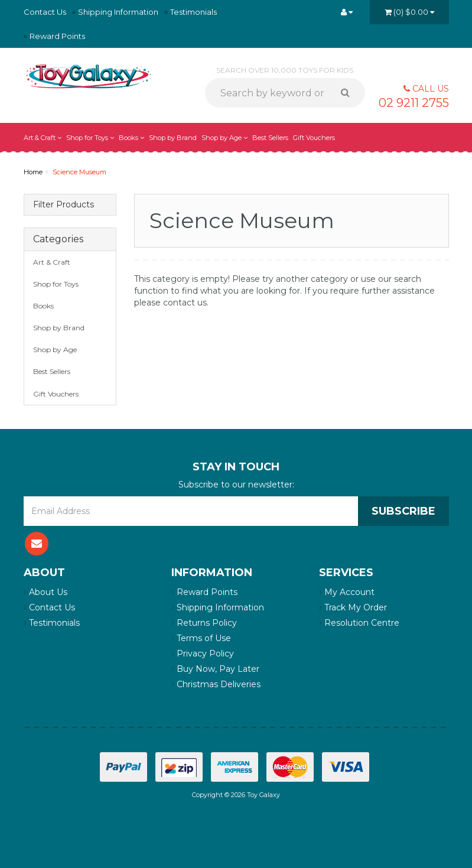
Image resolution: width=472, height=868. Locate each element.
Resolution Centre (359, 623)
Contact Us (45, 12)
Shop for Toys (90, 138)
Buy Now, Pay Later (215, 669)
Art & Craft (43, 138)
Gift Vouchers (314, 138)
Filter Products (64, 205)
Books (131, 138)
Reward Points (57, 36)
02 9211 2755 (414, 103)
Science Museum (79, 172)
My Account (347, 592)
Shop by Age (224, 138)
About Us (45, 592)
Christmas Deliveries (216, 684)
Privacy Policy (203, 654)
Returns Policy (204, 623)
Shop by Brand (173, 138)
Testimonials (193, 12)
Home (33, 172)
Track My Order (353, 607)
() (409, 12)
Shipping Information (118, 12)
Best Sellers (270, 138)
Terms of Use (201, 638)
